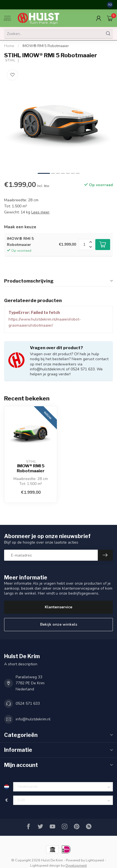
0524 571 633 (28, 703)
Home (9, 46)
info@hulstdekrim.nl (33, 719)
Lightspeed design (45, 865)
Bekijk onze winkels (59, 624)
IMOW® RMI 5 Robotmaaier (46, 46)
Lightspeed (95, 860)
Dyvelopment (76, 865)
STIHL (10, 60)
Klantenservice (59, 607)
